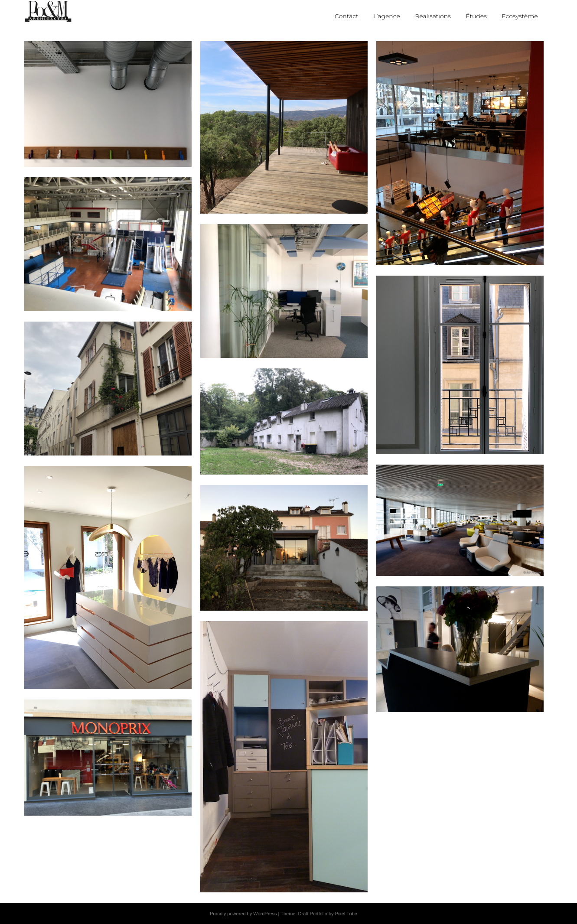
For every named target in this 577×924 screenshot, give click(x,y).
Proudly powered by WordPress (243, 914)
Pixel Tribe (346, 914)
